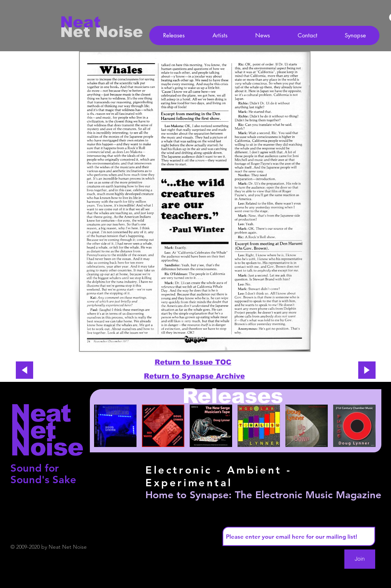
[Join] (360, 559)
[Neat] (88, 22)
